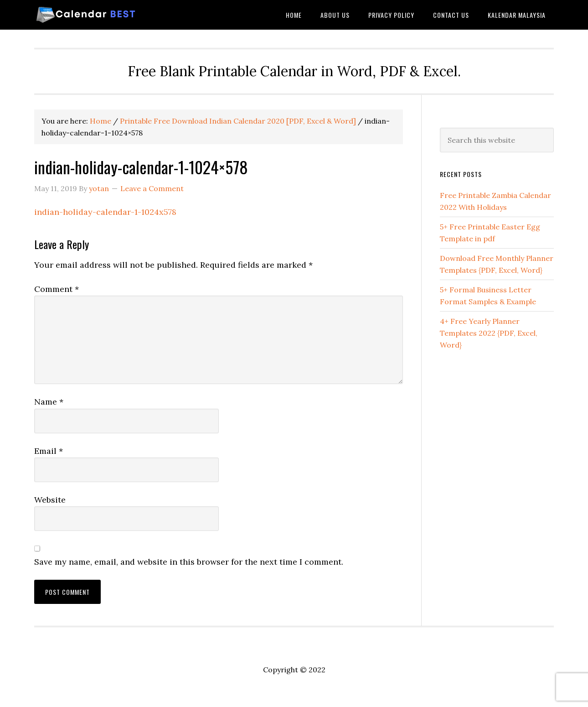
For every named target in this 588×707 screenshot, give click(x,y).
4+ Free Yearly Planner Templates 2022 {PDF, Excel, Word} (489, 333)
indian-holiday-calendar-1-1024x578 (105, 212)
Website (50, 500)
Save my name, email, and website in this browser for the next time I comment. (189, 562)
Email (49, 451)
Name (49, 402)
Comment (57, 289)
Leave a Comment (152, 188)
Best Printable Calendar (107, 15)
